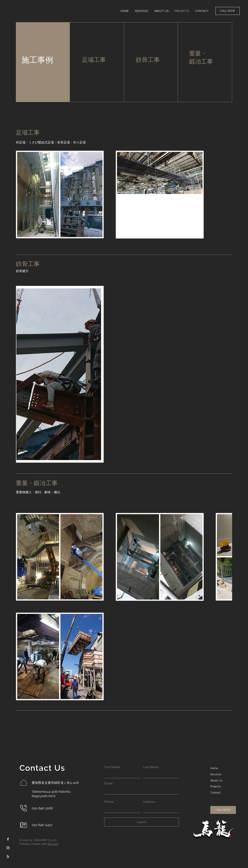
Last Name (151, 767)
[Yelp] (8, 857)
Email (108, 783)
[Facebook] (8, 839)
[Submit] (142, 822)
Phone (109, 802)
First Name (112, 767)
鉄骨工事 (148, 60)
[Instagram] (8, 848)
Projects (216, 786)
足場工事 (94, 60)
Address (149, 802)
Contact (215, 792)
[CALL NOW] (228, 11)
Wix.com (53, 844)
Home (214, 768)
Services (216, 774)
